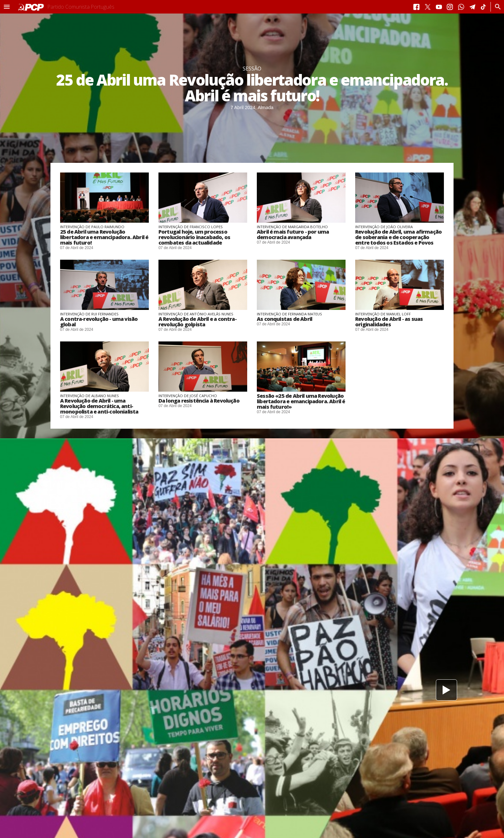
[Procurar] (496, 7)
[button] (7, 7)
